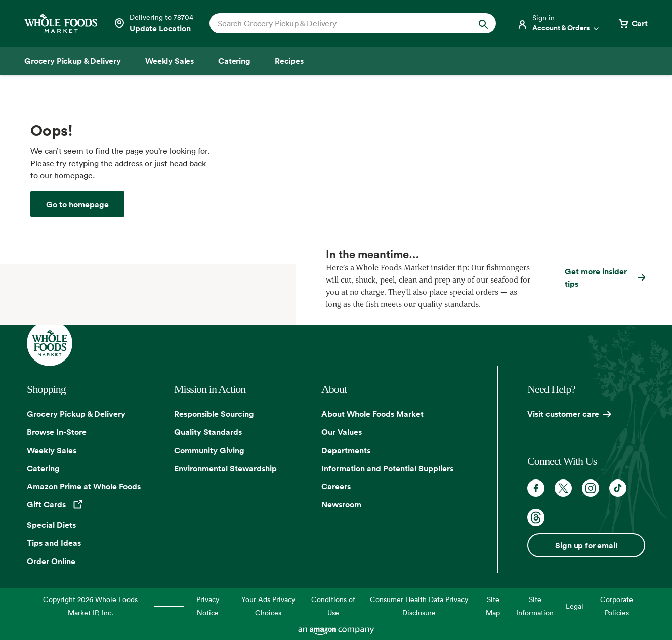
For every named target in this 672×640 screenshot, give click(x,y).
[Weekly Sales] (170, 61)
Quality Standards (208, 432)
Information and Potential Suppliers (387, 468)
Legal (575, 606)
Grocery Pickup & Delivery (76, 414)
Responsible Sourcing (214, 414)
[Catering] (234, 61)
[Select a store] (153, 23)
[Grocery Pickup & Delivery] (73, 61)
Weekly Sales (52, 450)
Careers (336, 486)
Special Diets (51, 525)
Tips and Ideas (54, 543)
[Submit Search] (483, 23)
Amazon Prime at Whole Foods (84, 486)
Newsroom (341, 504)
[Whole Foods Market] (61, 24)
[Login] (559, 23)
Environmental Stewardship (225, 468)
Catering (43, 468)
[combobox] (339, 23)
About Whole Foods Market (372, 414)
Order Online (51, 561)
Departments (346, 450)
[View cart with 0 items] (633, 23)
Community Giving (209, 450)
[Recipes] (289, 61)
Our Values (342, 432)
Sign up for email (586, 545)
